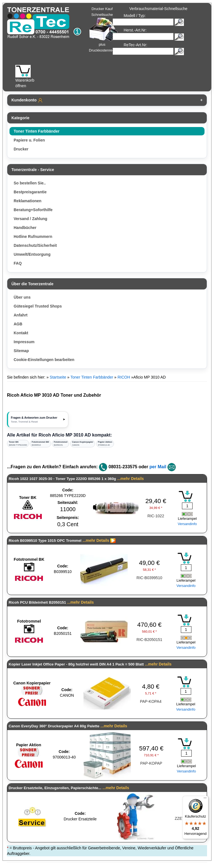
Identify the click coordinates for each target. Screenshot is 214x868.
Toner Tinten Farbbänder (37, 131)
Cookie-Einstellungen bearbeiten (44, 360)
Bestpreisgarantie (30, 192)
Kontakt (21, 333)
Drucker (21, 149)
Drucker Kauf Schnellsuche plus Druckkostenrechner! (106, 30)
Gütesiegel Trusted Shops (38, 306)
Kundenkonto (27, 100)
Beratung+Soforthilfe (33, 210)
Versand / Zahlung (31, 219)
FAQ (18, 263)
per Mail (158, 467)
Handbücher (25, 228)
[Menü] (205, 799)
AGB (18, 324)
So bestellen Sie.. (30, 183)
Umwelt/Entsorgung (32, 254)
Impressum (24, 342)
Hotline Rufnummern (33, 236)
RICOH (124, 377)
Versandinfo (187, 524)
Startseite (58, 377)
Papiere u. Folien (29, 140)
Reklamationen (28, 201)
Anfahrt (21, 315)
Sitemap (21, 351)
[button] (38, 420)
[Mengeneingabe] (187, 506)
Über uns (22, 297)
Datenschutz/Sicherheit (35, 245)
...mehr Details (130, 479)
